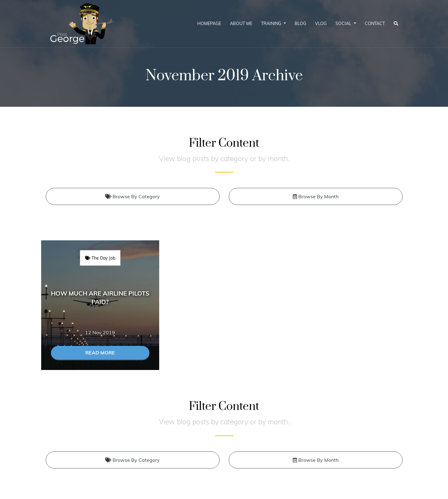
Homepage (209, 23)
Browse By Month (316, 196)
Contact (375, 23)
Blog (300, 23)
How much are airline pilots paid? (100, 298)
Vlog (321, 23)
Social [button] (344, 23)
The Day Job (100, 258)
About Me (241, 23)
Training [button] (272, 23)
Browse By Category (133, 196)
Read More (100, 353)
